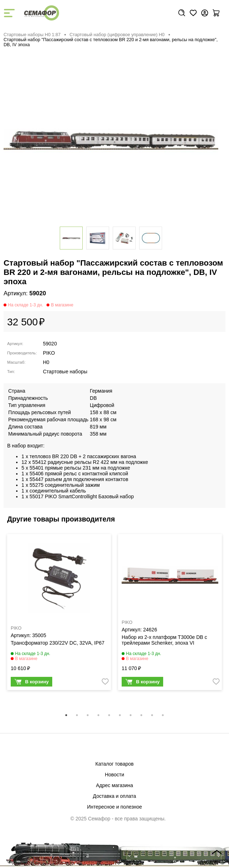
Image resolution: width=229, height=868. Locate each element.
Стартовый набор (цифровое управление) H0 (117, 35)
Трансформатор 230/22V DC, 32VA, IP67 (58, 643)
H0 (46, 362)
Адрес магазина (114, 785)
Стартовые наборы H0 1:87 (32, 35)
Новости (114, 775)
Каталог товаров (115, 764)
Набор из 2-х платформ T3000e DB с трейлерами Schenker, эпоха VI (164, 640)
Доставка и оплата (115, 796)
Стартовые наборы (65, 372)
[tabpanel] (59, 614)
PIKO (49, 353)
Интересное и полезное (114, 807)
